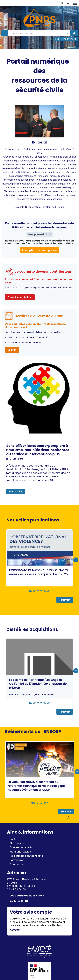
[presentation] (76, 560)
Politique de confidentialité (26, 856)
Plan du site (17, 843)
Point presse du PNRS (39, 234)
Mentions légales (20, 852)
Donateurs (16, 864)
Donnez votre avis (21, 847)
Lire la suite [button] (16, 491)
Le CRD (12, 350)
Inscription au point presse (40, 250)
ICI (4, 191)
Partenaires (17, 860)
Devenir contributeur (20, 297)
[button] (62, 3)
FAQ (12, 839)
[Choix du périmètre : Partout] (5, 33)
